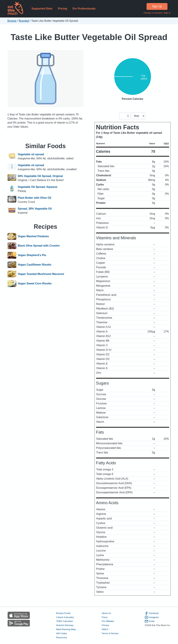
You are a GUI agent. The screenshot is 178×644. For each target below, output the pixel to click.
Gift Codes (61, 633)
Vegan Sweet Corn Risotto (35, 284)
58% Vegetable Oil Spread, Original (40, 176)
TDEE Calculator (65, 621)
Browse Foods (63, 613)
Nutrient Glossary (65, 625)
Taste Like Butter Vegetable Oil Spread (89, 37)
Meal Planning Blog (66, 629)
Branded (24, 21)
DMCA (105, 629)
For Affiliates (108, 621)
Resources (61, 637)
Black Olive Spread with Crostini (39, 246)
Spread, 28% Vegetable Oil (35, 209)
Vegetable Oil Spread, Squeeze (37, 187)
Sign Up (157, 6)
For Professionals (84, 9)
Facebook (152, 613)
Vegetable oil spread (31, 154)
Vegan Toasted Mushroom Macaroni (41, 274)
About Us (106, 613)
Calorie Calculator (65, 617)
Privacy (105, 625)
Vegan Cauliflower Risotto (34, 265)
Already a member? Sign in (157, 13)
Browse (12, 21)
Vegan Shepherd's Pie (32, 255)
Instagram (152, 617)
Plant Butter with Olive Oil (34, 198)
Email (150, 621)
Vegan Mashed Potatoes (33, 236)
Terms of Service (110, 633)
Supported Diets (42, 9)
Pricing (62, 9)
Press (105, 617)
